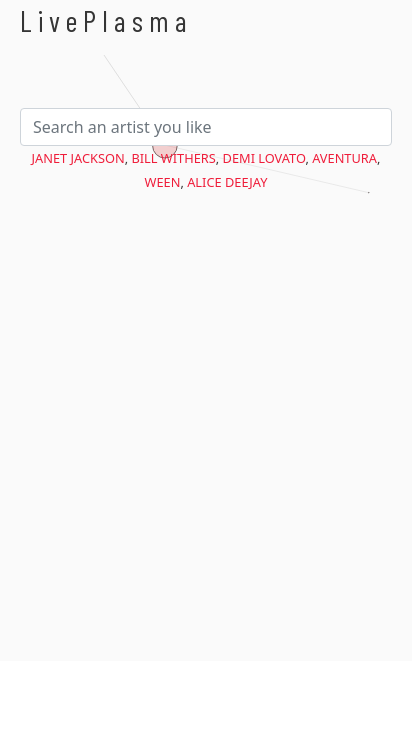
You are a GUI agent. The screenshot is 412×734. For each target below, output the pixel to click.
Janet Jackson (78, 158)
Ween (163, 182)
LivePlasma (106, 20)
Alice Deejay (227, 182)
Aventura (344, 158)
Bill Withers (173, 158)
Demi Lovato (264, 158)
